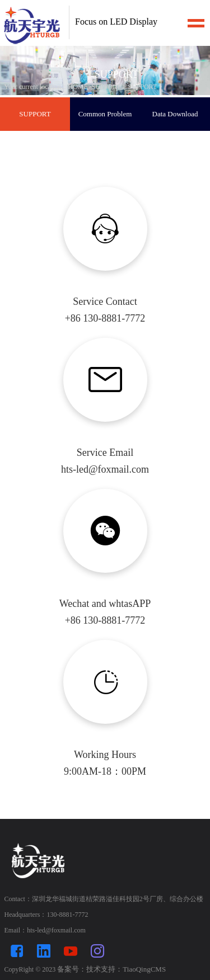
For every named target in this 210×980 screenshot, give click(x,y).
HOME (78, 87)
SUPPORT (106, 87)
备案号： (72, 969)
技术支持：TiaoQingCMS (126, 969)
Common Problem (105, 114)
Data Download (175, 114)
